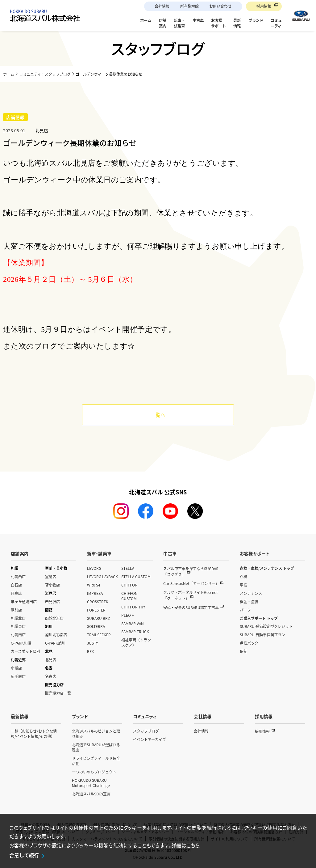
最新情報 (20, 716)
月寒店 (16, 593)
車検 (243, 585)
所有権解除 (189, 6)
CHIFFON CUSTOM (129, 596)
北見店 (51, 660)
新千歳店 (18, 676)
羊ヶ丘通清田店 (24, 601)
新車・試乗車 (99, 553)
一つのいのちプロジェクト (94, 772)
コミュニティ (145, 716)
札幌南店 (18, 635)
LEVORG (94, 568)
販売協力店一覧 (58, 693)
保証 (243, 651)
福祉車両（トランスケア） (136, 642)
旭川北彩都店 (56, 635)
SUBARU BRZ (98, 618)
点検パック (249, 643)
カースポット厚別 (25, 651)
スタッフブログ (146, 731)
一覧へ (158, 415)
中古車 (170, 553)
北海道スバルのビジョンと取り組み (96, 734)
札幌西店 (18, 576)
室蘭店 (51, 576)
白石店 (16, 585)
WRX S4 (94, 585)
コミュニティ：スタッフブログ (45, 74)
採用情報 (264, 6)
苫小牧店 (52, 585)
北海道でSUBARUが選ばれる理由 (96, 747)
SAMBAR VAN (133, 623)
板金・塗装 (249, 601)
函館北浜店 (54, 618)
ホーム (9, 74)
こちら (193, 845)
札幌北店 (18, 618)
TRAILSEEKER (99, 635)
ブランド (80, 716)
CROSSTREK (98, 601)
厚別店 (16, 610)
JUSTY (92, 643)
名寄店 (51, 676)
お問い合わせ (220, 6)
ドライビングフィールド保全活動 (96, 761)
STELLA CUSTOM (136, 576)
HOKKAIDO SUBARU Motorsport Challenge (91, 783)
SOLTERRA (96, 626)
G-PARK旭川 (55, 643)
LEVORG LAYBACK (102, 576)
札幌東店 (18, 626)
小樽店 (16, 668)
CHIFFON (129, 585)
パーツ (245, 610)
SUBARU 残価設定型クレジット (266, 626)
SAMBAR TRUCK (135, 631)
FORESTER (96, 610)
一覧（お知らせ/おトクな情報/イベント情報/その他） (34, 734)
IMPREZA (95, 593)
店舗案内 (20, 553)
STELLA (128, 568)
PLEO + (128, 615)
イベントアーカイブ (150, 739)
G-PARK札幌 (21, 643)
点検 (243, 576)
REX (90, 651)
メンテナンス (251, 593)
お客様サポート (255, 553)
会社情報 (162, 6)
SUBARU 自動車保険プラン (262, 635)
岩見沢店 (52, 601)
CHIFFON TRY (133, 607)
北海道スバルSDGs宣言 (91, 794)
